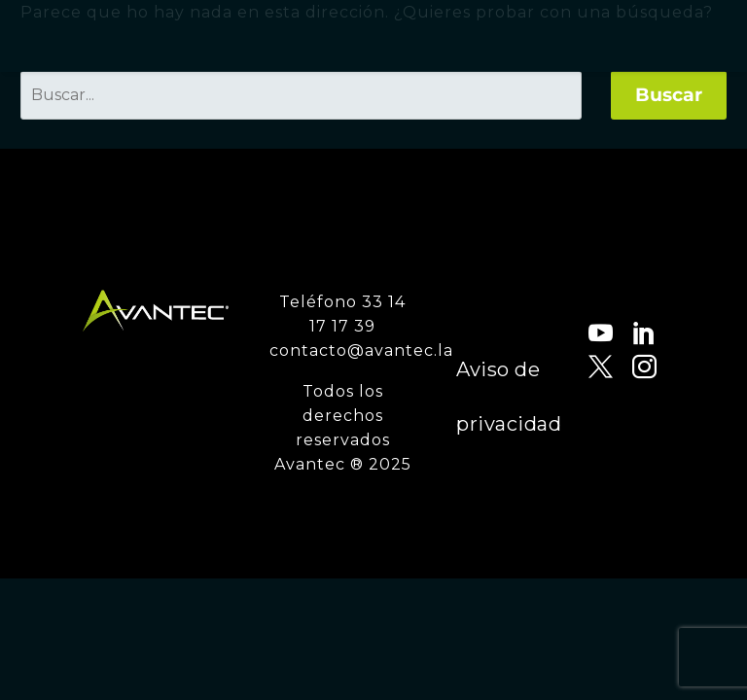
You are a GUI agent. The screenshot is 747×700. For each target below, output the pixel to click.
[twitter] (580, 367)
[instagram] (624, 367)
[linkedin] (624, 333)
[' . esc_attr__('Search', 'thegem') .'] (301, 95)
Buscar (669, 95)
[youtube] (580, 333)
